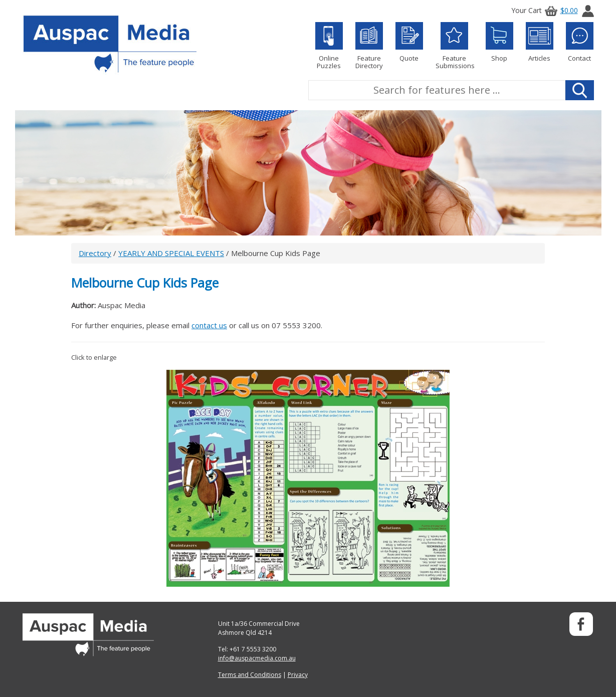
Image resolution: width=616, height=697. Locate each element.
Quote (409, 42)
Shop (499, 42)
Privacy (298, 675)
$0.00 (560, 10)
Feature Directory (369, 46)
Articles (540, 42)
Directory (95, 253)
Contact (580, 42)
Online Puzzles (329, 46)
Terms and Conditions (250, 675)
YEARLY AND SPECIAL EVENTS (171, 253)
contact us (209, 325)
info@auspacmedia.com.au (257, 658)
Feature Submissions (454, 46)
